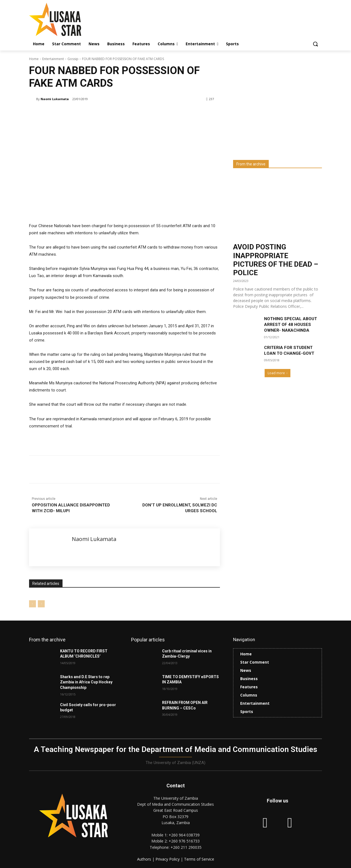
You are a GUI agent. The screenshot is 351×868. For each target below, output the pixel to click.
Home (34, 59)
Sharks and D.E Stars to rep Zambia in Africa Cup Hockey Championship (86, 682)
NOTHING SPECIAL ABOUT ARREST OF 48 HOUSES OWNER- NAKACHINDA (291, 325)
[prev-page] (32, 604)
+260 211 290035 (186, 847)
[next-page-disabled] (41, 604)
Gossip (73, 59)
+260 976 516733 (184, 841)
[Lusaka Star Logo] (73, 19)
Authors (145, 859)
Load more (278, 373)
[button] (315, 44)
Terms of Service (199, 859)
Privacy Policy (168, 859)
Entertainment (53, 59)
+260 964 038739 (184, 835)
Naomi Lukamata (55, 99)
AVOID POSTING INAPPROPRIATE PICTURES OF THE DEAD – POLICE (276, 260)
